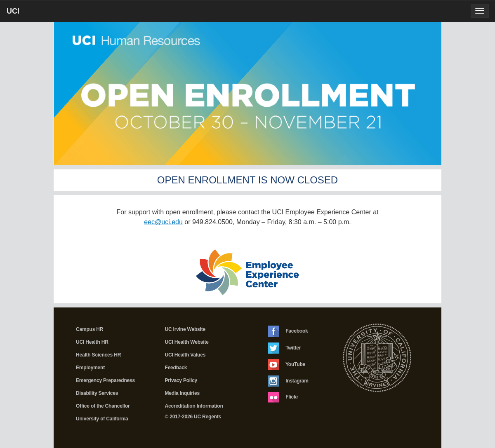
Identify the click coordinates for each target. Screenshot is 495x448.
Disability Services (97, 393)
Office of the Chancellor (103, 406)
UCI (27, 14)
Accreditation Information (194, 406)
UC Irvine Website (185, 329)
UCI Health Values (185, 355)
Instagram (288, 381)
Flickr (283, 397)
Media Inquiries (182, 393)
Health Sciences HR (98, 355)
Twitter (284, 348)
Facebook (288, 331)
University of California (102, 419)
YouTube (287, 365)
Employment (90, 368)
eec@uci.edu (163, 222)
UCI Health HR (92, 342)
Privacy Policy (181, 380)
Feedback (176, 368)
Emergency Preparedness (105, 380)
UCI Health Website (187, 342)
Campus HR (90, 329)
